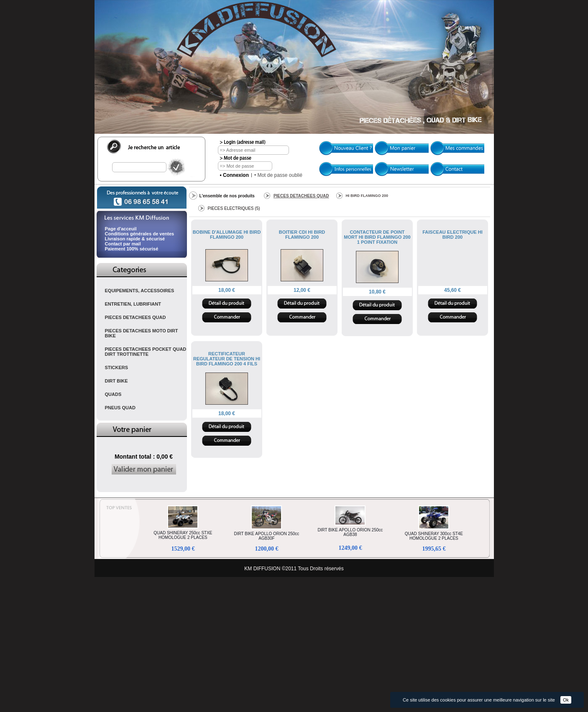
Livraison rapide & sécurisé (135, 239)
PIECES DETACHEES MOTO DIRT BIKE (142, 333)
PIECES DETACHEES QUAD (135, 317)
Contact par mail (123, 244)
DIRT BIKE (116, 381)
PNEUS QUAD (120, 408)
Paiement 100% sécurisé (132, 249)
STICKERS (117, 367)
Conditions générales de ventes (140, 234)
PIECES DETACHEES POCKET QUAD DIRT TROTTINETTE (146, 352)
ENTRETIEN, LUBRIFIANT (133, 304)
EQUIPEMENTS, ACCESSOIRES (140, 291)
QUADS (113, 394)
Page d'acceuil (121, 229)
